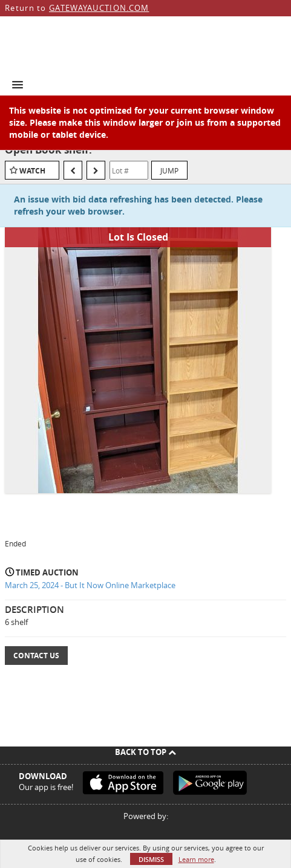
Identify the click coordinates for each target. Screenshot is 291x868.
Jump (169, 170)
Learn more (196, 859)
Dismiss (151, 859)
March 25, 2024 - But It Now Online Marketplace (90, 585)
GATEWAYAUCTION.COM (99, 8)
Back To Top (145, 752)
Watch (32, 171)
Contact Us (36, 656)
